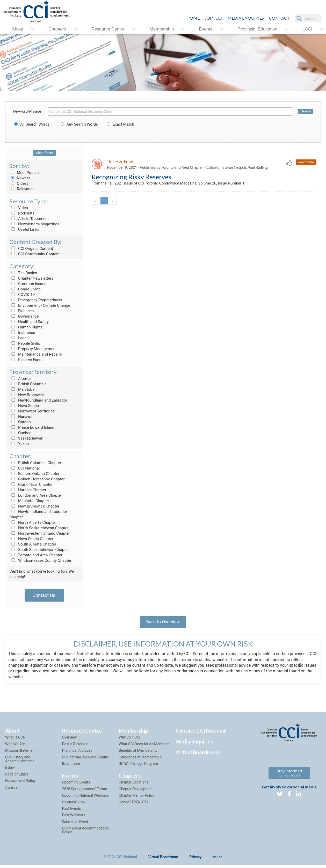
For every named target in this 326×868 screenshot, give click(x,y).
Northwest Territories (32, 411)
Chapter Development (136, 792)
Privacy (196, 860)
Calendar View (73, 805)
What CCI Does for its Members (144, 747)
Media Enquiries (246, 18)
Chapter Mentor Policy (137, 798)
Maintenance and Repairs (36, 354)
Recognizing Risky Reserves (131, 177)
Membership (162, 29)
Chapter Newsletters (31, 278)
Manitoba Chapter (29, 501)
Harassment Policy (20, 783)
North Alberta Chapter (33, 523)
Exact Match (120, 124)
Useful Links (24, 229)
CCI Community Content (34, 254)
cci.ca (218, 860)
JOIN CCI (214, 18)
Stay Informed (289, 775)
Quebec (20, 433)
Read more (306, 162)
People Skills (25, 343)
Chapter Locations (134, 785)
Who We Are (15, 747)
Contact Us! (44, 595)
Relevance (22, 189)
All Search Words (31, 124)
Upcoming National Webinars (85, 798)
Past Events (71, 811)
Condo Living (25, 289)
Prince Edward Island (32, 427)
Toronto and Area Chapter (36, 555)
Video (19, 208)
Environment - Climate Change (40, 305)
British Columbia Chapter (35, 463)
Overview (69, 740)
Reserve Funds (26, 360)
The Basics (23, 273)
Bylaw (10, 770)
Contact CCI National (201, 733)
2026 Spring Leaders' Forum (84, 792)
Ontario (20, 422)
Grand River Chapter (31, 485)
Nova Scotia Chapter (31, 539)
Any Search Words (78, 124)
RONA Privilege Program (138, 766)
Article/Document (29, 219)
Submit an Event (75, 825)
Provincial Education (257, 29)
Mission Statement (20, 753)
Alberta (20, 379)
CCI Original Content (31, 249)
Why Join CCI (130, 740)
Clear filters (45, 153)
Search (306, 112)
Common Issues (28, 284)
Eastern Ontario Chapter (34, 474)
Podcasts (22, 213)
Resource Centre (108, 29)
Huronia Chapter (28, 490)
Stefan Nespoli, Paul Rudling (245, 168)
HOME (193, 18)
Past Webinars (74, 818)
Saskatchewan (26, 438)
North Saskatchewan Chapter (39, 528)
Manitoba (22, 389)
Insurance (22, 333)
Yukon (19, 444)
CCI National (24, 468)
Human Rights (26, 327)
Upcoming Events (76, 785)
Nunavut (21, 417)
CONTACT (279, 18)
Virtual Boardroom (198, 755)
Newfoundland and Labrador (38, 400)
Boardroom (71, 766)
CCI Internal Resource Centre (85, 760)
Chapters (57, 29)
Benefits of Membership (138, 753)
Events (206, 29)
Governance (24, 316)
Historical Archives (77, 753)
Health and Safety (29, 322)
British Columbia (28, 384)
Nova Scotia (24, 406)
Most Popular (25, 173)
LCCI (307, 29)
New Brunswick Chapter (34, 506)
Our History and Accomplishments (20, 762)
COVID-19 (22, 295)
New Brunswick (27, 395)
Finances (21, 311)
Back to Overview (163, 623)
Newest (20, 178)
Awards (11, 790)
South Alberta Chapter (33, 544)
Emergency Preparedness (36, 300)
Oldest (19, 183)
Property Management (33, 349)
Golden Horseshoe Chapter (37, 479)
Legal (18, 338)
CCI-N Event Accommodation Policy (85, 833)
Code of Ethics (17, 777)
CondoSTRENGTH (133, 805)
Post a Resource (75, 747)
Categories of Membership (140, 760)
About (18, 29)
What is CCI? (15, 740)
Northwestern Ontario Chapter (40, 533)
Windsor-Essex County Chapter (40, 560)
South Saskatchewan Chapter (39, 550)
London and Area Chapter (36, 495)
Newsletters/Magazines (34, 224)
